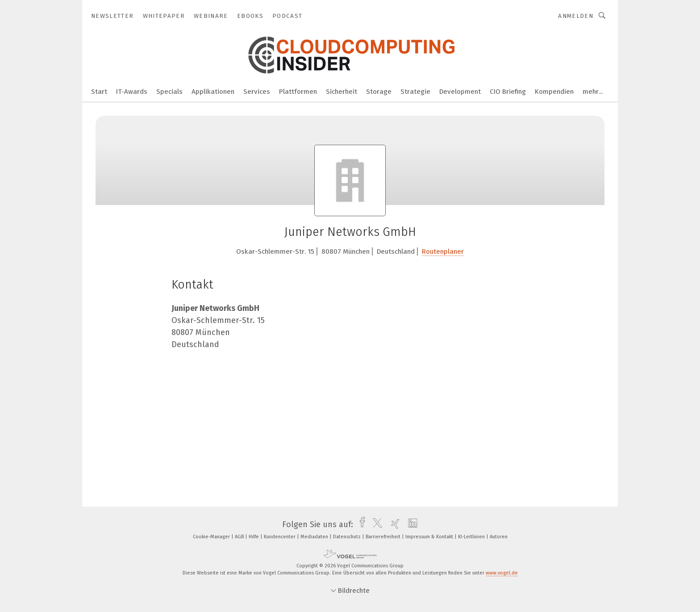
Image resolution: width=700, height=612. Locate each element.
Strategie (415, 92)
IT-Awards (132, 92)
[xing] (393, 524)
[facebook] (360, 524)
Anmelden (576, 16)
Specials (169, 92)
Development (460, 92)
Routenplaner (443, 252)
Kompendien (554, 92)
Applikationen (213, 92)
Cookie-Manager (212, 537)
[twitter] (375, 524)
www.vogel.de (502, 573)
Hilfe (254, 537)
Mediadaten (315, 537)
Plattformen (298, 92)
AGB (240, 537)
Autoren (499, 537)
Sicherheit (342, 92)
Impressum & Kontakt (430, 537)
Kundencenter (280, 537)
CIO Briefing (508, 92)
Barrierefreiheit (384, 537)
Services (257, 92)
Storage (379, 92)
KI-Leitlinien (472, 537)
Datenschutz (348, 537)
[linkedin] (410, 524)
